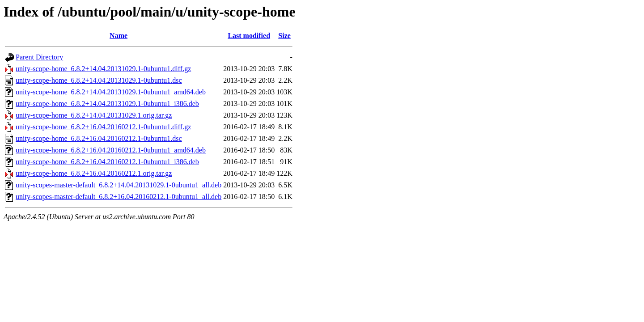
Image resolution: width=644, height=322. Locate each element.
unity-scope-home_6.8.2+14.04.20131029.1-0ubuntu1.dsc (99, 80)
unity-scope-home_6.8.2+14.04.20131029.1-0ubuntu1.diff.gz (103, 69)
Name (119, 36)
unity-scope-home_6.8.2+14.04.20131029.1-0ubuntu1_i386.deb (107, 104)
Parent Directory (39, 57)
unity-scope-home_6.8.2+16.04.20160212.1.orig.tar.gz (94, 173)
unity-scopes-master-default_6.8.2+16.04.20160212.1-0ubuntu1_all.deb (119, 197)
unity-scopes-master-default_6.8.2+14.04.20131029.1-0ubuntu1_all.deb (119, 185)
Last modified (249, 36)
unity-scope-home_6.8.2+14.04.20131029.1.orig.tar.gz (94, 115)
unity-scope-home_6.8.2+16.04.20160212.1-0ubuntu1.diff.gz (103, 127)
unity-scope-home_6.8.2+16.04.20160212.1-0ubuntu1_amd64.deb (111, 150)
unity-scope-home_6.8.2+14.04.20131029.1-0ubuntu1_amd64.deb (111, 92)
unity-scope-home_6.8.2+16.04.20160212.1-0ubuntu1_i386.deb (107, 162)
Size (284, 36)
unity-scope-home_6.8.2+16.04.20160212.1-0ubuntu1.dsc (99, 138)
